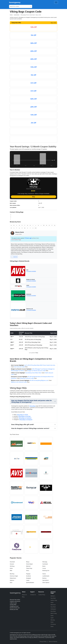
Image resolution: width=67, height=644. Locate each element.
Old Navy (12, 566)
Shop (33, 197)
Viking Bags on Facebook (25, 418)
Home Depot (29, 564)
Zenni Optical (46, 582)
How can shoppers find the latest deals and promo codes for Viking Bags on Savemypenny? (32, 401)
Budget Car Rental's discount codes (36, 371)
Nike (11, 571)
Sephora (12, 580)
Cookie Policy (42, 595)
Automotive (17, 15)
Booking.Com (46, 571)
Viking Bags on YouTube (24, 416)
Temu (28, 571)
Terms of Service (53, 642)
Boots (44, 566)
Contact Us (33, 595)
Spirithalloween (30, 582)
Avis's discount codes (20, 367)
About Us (24, 595)
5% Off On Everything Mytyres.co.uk (39, 380)
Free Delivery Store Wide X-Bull (33, 373)
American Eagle (14, 576)
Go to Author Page (16, 240)
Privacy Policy (43, 642)
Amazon (12, 564)
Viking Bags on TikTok (22, 415)
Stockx (44, 574)
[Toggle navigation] (56, 2)
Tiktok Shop (29, 568)
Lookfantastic (46, 576)
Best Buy (12, 574)
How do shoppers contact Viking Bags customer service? (30, 428)
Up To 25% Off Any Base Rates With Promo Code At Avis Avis (40, 365)
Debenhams (13, 578)
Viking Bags (32, 406)
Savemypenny (15, 2)
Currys (44, 568)
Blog (23, 597)
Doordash (12, 562)
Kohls (11, 568)
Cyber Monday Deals (53, 620)
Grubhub (28, 576)
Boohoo (44, 578)
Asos (11, 582)
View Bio (14, 257)
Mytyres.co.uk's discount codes (19, 382)
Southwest (45, 564)
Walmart (28, 566)
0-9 (36, 228)
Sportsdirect (46, 580)
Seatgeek (29, 578)
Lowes (28, 580)
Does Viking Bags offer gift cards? (23, 424)
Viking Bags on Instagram (26, 420)
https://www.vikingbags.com (33, 189)
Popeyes (28, 574)
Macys (28, 562)
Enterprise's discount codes (27, 378)
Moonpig (45, 562)
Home (11, 15)
